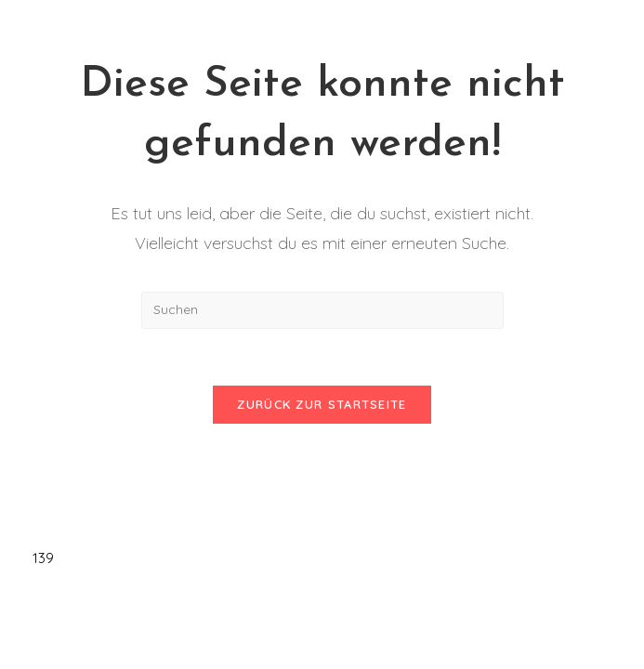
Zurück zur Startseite (322, 404)
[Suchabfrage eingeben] (322, 310)
